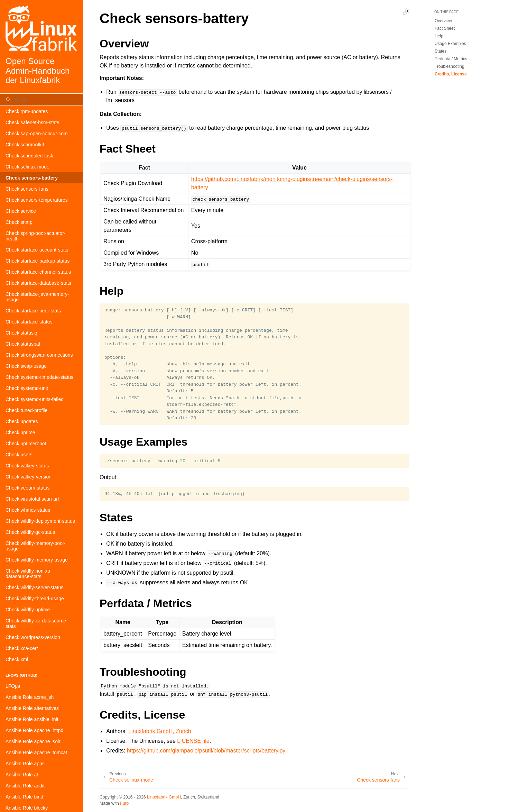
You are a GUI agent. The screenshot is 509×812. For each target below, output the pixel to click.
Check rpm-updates (27, 111)
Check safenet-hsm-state (33, 122)
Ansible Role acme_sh (30, 697)
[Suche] (41, 100)
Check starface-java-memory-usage (37, 297)
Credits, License (451, 74)
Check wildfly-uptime (28, 610)
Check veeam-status (28, 488)
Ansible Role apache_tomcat (36, 752)
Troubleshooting (450, 66)
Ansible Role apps (25, 764)
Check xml (17, 659)
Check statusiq (21, 333)
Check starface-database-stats (38, 283)
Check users (19, 455)
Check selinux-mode (27, 167)
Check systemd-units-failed (35, 399)
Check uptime (20, 432)
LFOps (13, 686)
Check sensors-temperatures (37, 200)
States (441, 51)
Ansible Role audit (25, 786)
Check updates (22, 421)
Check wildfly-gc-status (30, 532)
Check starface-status (29, 322)
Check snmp (19, 222)
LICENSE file (193, 741)
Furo (124, 803)
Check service (21, 211)
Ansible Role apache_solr (33, 741)
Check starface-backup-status (38, 261)
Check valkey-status (27, 466)
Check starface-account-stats (37, 250)
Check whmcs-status (28, 510)
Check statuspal (23, 344)
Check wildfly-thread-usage (35, 599)
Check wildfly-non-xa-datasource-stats (29, 574)
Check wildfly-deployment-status (40, 521)
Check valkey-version (29, 477)
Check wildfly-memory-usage (37, 560)
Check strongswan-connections (39, 355)
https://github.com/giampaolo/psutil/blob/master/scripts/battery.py (206, 751)
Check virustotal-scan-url (32, 499)
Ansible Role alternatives (32, 708)
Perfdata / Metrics (451, 59)
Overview (443, 21)
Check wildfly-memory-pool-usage (35, 546)
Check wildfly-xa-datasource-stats (37, 623)
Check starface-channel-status (38, 272)
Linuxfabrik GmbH (164, 797)
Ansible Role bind (24, 797)
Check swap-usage (26, 366)
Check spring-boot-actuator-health (36, 236)
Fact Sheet (445, 28)
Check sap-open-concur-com (37, 134)
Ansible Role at (22, 775)
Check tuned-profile (26, 410)
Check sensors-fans (27, 189)
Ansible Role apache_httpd (34, 730)
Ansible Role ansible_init (32, 719)
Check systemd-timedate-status (39, 377)
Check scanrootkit (25, 145)
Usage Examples (450, 44)
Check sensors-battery (32, 178)
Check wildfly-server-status (34, 587)
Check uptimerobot (26, 444)
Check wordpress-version (33, 637)
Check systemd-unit (27, 388)
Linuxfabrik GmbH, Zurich (160, 731)
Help (439, 36)
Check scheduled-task (29, 156)
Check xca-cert (22, 648)
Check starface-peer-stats (33, 311)
